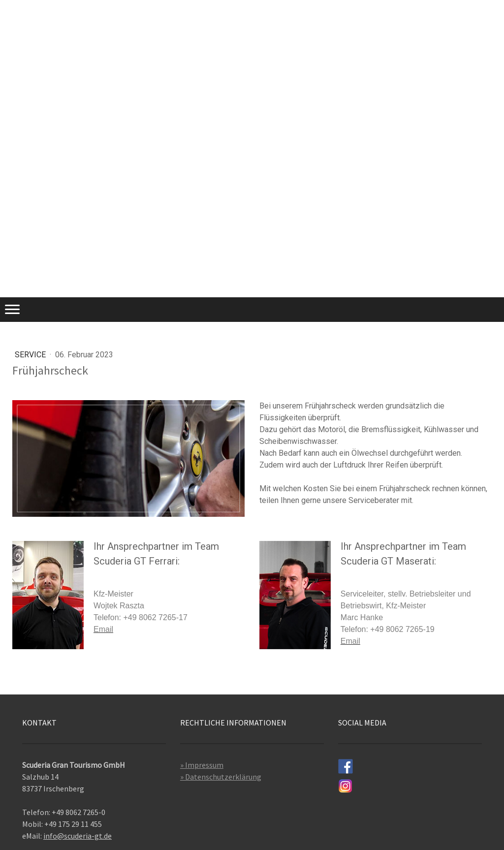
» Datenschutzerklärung (221, 777)
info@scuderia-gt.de (78, 836)
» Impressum (202, 765)
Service (31, 355)
